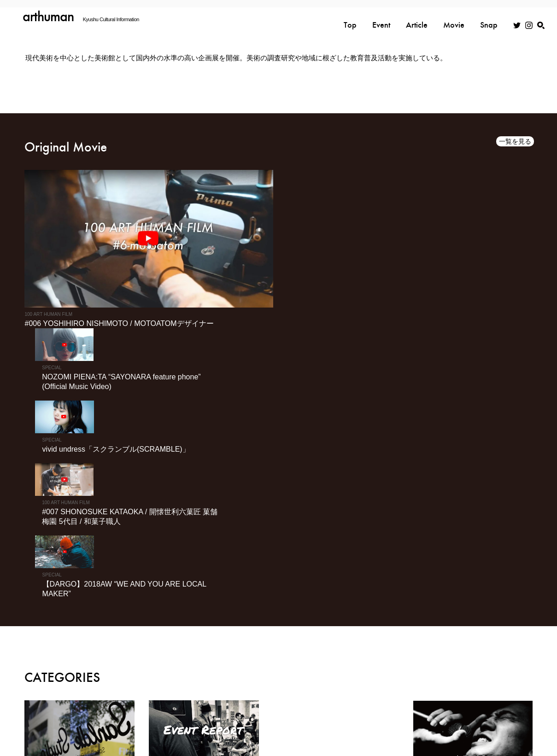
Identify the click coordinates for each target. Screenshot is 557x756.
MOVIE (514, 683)
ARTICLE (428, 683)
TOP (345, 683)
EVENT (384, 683)
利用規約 (360, 705)
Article (417, 17)
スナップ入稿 (511, 705)
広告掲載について (409, 705)
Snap (489, 17)
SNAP (472, 683)
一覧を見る (515, 142)
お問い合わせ (463, 705)
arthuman (49, 16)
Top (350, 17)
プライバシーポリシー (306, 705)
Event (381, 17)
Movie (454, 17)
